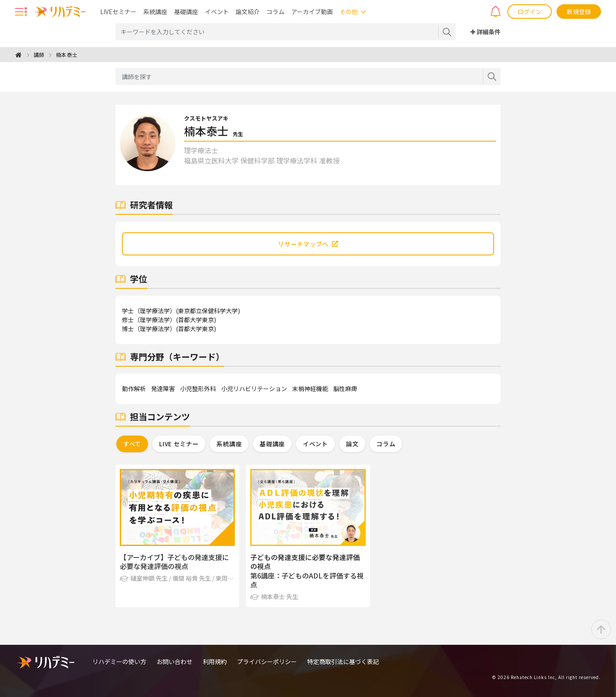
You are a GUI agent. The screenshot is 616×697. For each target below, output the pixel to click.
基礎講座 (186, 12)
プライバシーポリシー (267, 661)
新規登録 (579, 12)
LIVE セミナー (179, 444)
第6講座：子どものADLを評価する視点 (307, 580)
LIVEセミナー (118, 12)
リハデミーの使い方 (119, 661)
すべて (132, 444)
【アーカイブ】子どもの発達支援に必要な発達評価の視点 (174, 562)
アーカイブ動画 (312, 12)
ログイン (530, 12)
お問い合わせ (175, 661)
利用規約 (215, 661)
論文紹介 (248, 12)
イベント (217, 12)
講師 (39, 55)
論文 (352, 444)
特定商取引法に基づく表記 (343, 661)
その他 (349, 12)
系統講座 (155, 12)
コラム (275, 12)
